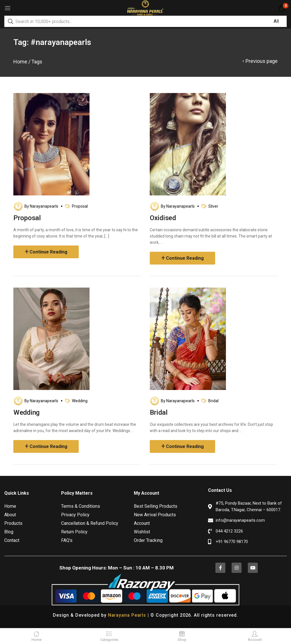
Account (142, 523)
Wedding (80, 401)
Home (20, 62)
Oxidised (163, 218)
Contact (12, 540)
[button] (282, 8)
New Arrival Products (155, 515)
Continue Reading (48, 252)
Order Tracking (148, 540)
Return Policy (74, 532)
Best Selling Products (156, 506)
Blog (9, 532)
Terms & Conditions (81, 506)
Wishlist (142, 532)
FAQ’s (67, 540)
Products (13, 523)
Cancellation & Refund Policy (90, 523)
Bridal (213, 401)
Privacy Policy (75, 515)
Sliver (213, 206)
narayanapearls (44, 206)
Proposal (80, 206)
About (10, 515)
